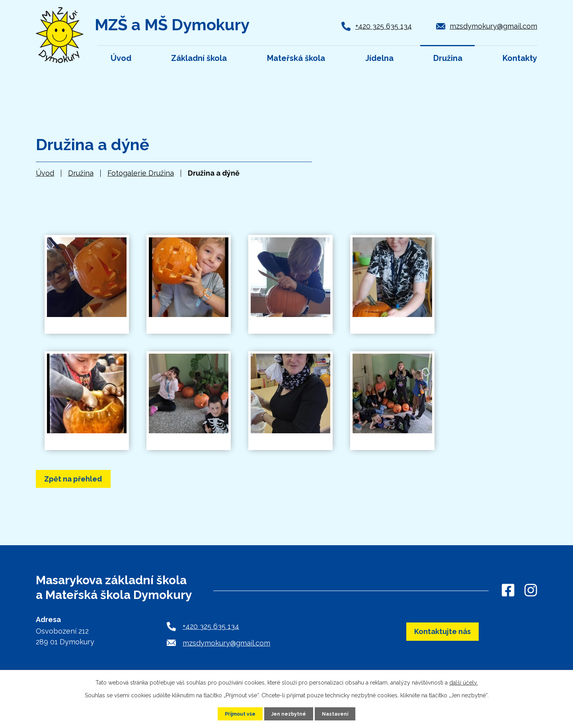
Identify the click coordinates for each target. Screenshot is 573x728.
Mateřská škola (296, 58)
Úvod (45, 173)
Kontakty (520, 58)
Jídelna (379, 58)
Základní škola (199, 58)
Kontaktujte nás (443, 637)
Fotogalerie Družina (141, 173)
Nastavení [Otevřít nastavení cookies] (340, 713)
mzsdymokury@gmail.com (493, 26)
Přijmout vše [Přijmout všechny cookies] (237, 713)
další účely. (464, 681)
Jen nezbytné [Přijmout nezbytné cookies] (290, 713)
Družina (81, 173)
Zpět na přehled (88, 481)
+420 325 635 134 (384, 26)
